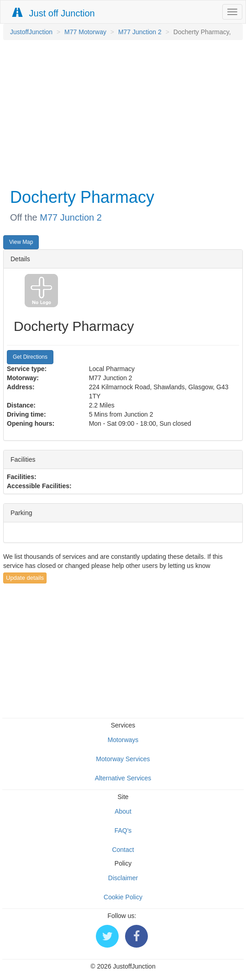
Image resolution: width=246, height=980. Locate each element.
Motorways (123, 740)
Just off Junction (54, 13)
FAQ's (123, 830)
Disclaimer (123, 878)
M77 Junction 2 (140, 32)
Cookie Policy (123, 897)
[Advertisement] (121, 113)
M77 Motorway (85, 32)
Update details (25, 578)
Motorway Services (123, 759)
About (123, 811)
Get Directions (30, 357)
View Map (21, 242)
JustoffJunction (31, 32)
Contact (123, 850)
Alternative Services (123, 778)
